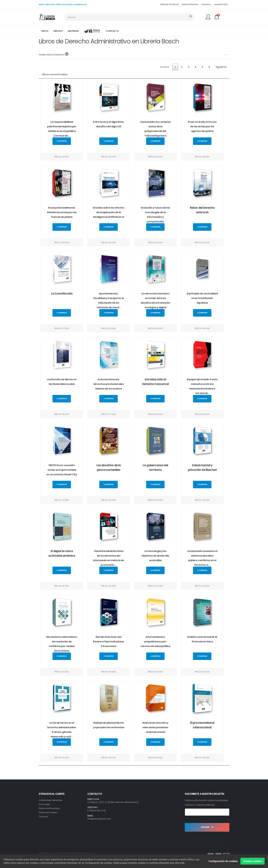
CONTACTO (112, 31)
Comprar (62, 141)
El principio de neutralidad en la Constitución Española (202, 298)
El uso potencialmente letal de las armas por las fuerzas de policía (62, 212)
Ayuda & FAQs (221, 4)
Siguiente (221, 67)
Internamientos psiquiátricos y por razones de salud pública (155, 642)
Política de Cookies (49, 812)
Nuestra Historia (190, 4)
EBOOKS (58, 31)
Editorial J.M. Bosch (169, 4)
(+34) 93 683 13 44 (97, 811)
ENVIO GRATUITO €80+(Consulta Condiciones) (63, 4)
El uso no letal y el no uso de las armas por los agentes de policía (202, 126)
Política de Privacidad (51, 808)
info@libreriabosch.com (101, 819)
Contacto (206, 4)
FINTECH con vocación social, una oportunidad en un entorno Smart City (62, 470)
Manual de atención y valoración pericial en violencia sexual (155, 727)
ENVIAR (207, 827)
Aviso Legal (45, 804)
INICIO (45, 31)
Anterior (165, 67)
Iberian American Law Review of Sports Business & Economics (109, 642)
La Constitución (62, 294)
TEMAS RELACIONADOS (54, 55)
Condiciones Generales (52, 800)
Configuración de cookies (223, 861)
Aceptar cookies (253, 861)
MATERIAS (73, 31)
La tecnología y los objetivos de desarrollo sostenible (155, 556)
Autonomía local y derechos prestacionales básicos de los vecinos (109, 384)
